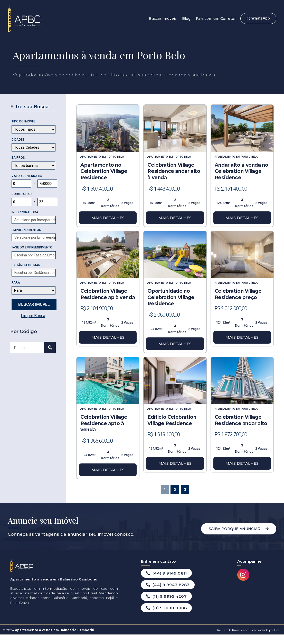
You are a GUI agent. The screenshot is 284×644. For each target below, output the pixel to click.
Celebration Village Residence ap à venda (108, 294)
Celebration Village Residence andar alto (241, 420)
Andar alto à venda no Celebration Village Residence (242, 171)
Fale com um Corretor (216, 19)
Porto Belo (115, 157)
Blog (186, 19)
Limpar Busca (33, 316)
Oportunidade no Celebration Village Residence (171, 297)
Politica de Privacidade (233, 630)
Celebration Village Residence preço (238, 294)
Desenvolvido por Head (266, 630)
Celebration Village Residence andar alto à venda (174, 171)
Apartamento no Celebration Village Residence (104, 171)
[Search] (50, 348)
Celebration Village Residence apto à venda (104, 423)
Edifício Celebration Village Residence (172, 420)
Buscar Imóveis (163, 19)
